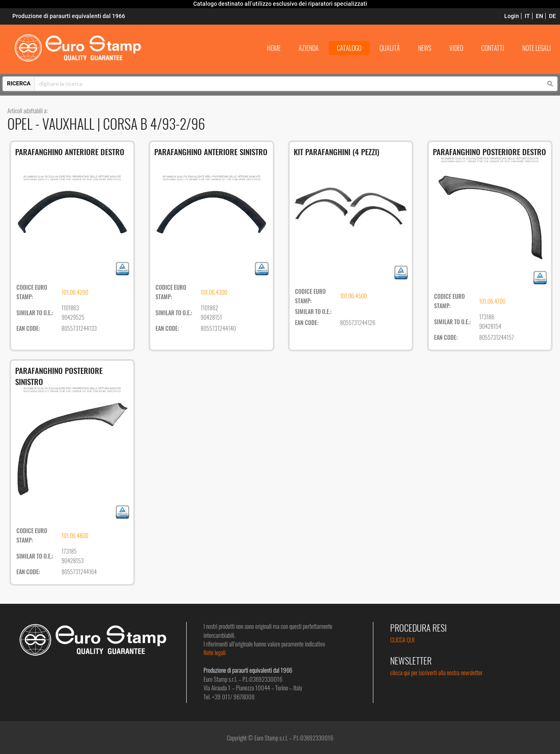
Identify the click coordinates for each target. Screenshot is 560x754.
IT (527, 16)
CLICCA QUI (402, 639)
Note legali (215, 652)
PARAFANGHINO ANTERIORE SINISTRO (211, 151)
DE (552, 16)
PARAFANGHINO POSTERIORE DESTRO (489, 151)
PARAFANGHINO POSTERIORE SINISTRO (59, 376)
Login (512, 16)
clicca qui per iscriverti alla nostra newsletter (436, 672)
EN (539, 16)
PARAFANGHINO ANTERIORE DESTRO (70, 151)
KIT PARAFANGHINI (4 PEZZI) (337, 151)
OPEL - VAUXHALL (52, 123)
